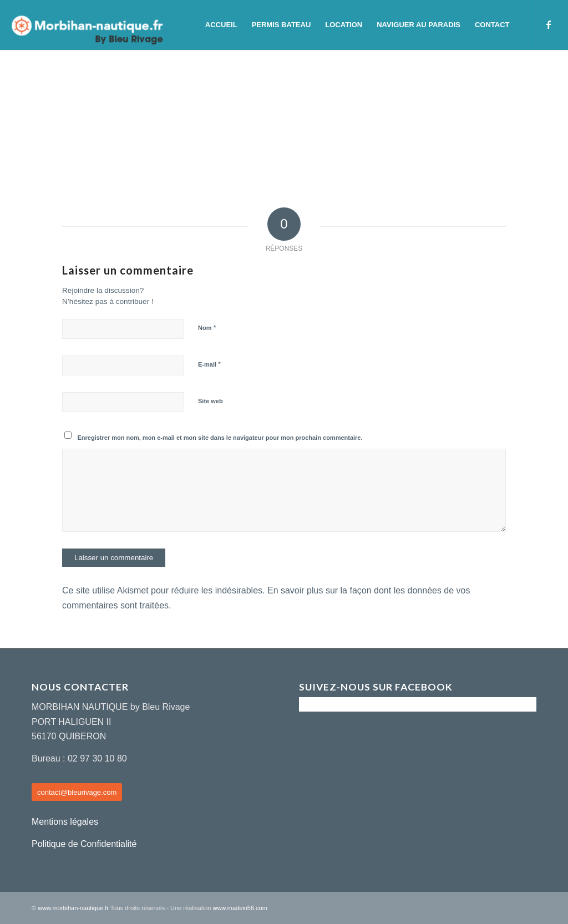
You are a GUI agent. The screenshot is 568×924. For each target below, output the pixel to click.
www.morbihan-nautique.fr (73, 908)
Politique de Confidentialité (84, 844)
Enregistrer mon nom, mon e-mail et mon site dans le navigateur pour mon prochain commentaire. (220, 438)
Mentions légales (65, 822)
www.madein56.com (240, 908)
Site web (211, 401)
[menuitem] (221, 25)
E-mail (209, 364)
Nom (207, 328)
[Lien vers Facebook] (549, 24)
